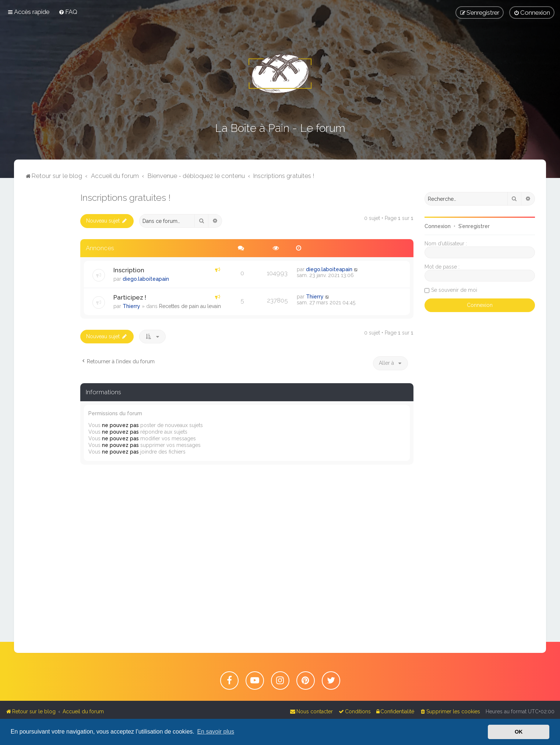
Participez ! (130, 297)
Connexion (438, 226)
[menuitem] (68, 12)
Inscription (129, 270)
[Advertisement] (47, 302)
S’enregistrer (474, 226)
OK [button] (519, 732)
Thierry (131, 306)
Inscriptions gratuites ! (125, 197)
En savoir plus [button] (216, 732)
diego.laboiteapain (146, 279)
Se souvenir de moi (454, 290)
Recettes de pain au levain (190, 306)
